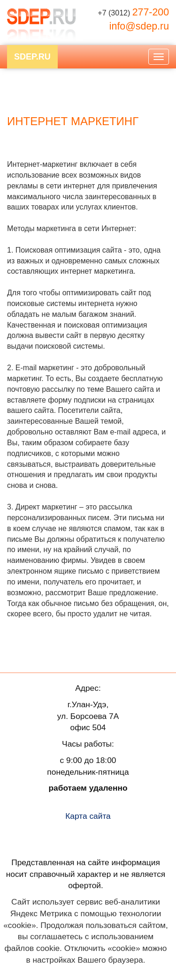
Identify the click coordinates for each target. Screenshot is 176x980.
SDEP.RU (32, 57)
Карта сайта (88, 816)
